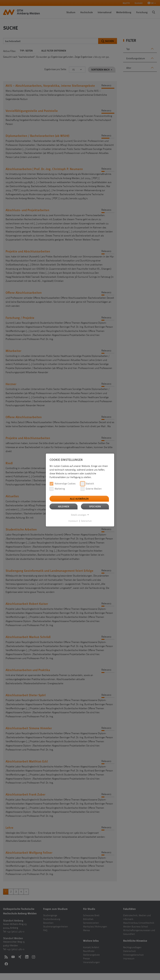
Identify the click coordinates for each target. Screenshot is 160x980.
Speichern (95, 506)
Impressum (73, 521)
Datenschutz (86, 521)
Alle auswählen (79, 499)
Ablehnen (64, 506)
